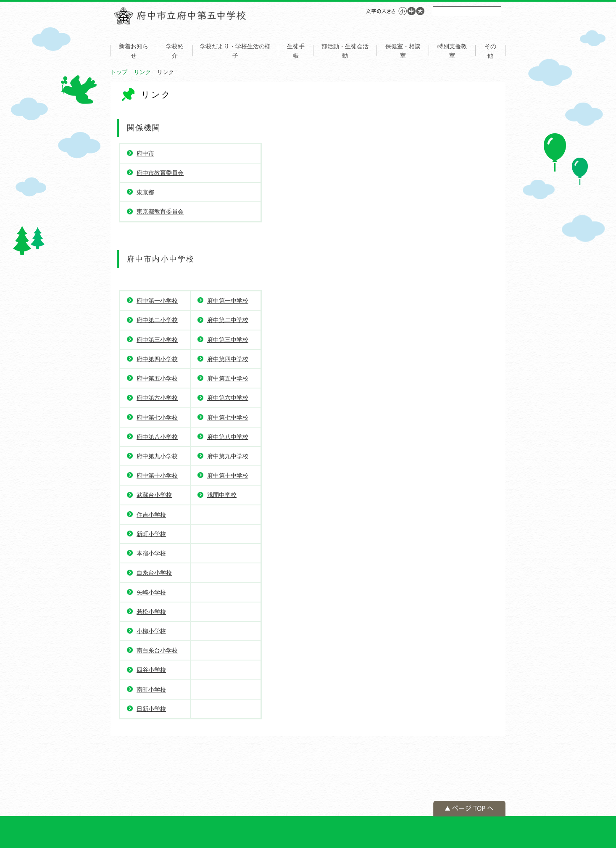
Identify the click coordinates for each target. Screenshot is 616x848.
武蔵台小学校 (154, 495)
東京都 (145, 192)
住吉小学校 (151, 515)
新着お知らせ (134, 51)
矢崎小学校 (151, 592)
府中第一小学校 (157, 301)
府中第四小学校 (157, 359)
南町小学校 (151, 689)
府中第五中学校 (228, 378)
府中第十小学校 (157, 476)
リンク (143, 72)
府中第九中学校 (228, 456)
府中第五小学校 (157, 378)
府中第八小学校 (157, 437)
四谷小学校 (151, 670)
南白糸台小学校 (157, 650)
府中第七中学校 (228, 417)
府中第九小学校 (157, 456)
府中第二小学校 (157, 320)
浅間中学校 (222, 495)
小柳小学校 (151, 631)
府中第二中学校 (228, 320)
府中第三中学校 (228, 340)
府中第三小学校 (157, 340)
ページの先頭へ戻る (469, 809)
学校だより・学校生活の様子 (235, 51)
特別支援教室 (452, 51)
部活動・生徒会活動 (345, 51)
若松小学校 (151, 612)
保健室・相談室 (403, 51)
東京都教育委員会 (160, 211)
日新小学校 (151, 709)
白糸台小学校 (154, 573)
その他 (490, 51)
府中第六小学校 (157, 398)
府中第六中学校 (228, 398)
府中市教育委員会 (160, 173)
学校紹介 (175, 51)
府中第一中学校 (228, 301)
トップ (119, 72)
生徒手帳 (296, 51)
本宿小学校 (151, 553)
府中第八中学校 (228, 437)
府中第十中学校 (228, 476)
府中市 (145, 153)
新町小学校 (151, 534)
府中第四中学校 (228, 359)
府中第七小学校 (157, 417)
